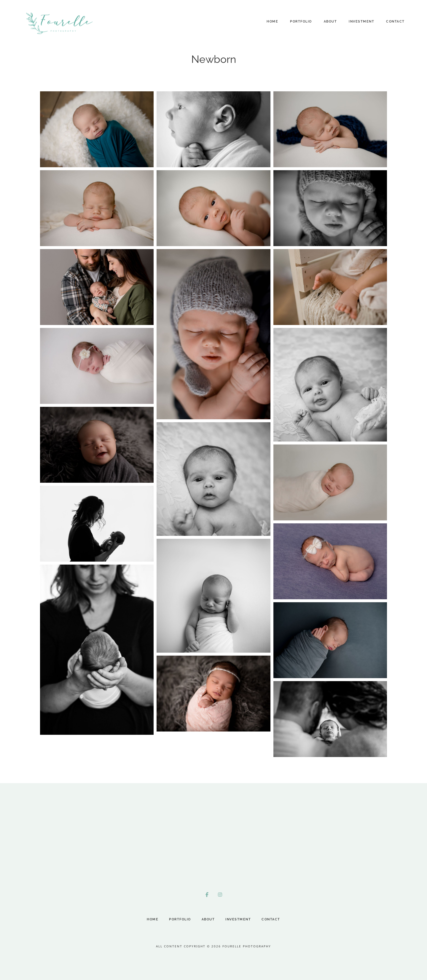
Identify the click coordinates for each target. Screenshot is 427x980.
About (330, 21)
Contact (395, 21)
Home (272, 21)
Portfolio (301, 21)
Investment (361, 21)
